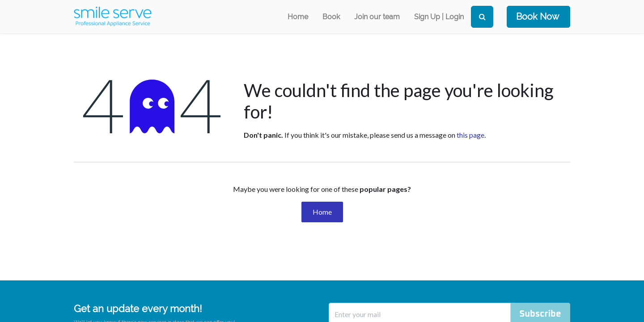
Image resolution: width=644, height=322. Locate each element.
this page (470, 135)
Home (322, 212)
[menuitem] (298, 17)
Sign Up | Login (439, 17)
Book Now (538, 17)
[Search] (482, 17)
